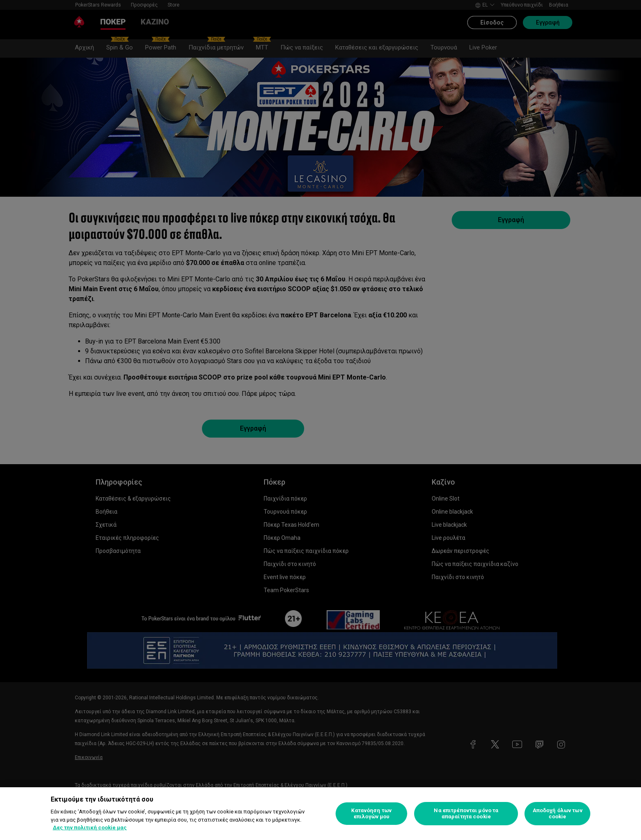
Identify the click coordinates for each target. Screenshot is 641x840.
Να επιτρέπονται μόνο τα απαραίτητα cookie (466, 814)
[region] (320, 814)
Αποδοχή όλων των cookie (558, 814)
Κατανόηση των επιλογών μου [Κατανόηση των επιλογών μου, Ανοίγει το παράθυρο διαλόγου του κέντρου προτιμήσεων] (371, 814)
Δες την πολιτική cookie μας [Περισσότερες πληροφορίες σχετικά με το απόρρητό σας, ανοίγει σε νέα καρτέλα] (90, 828)
